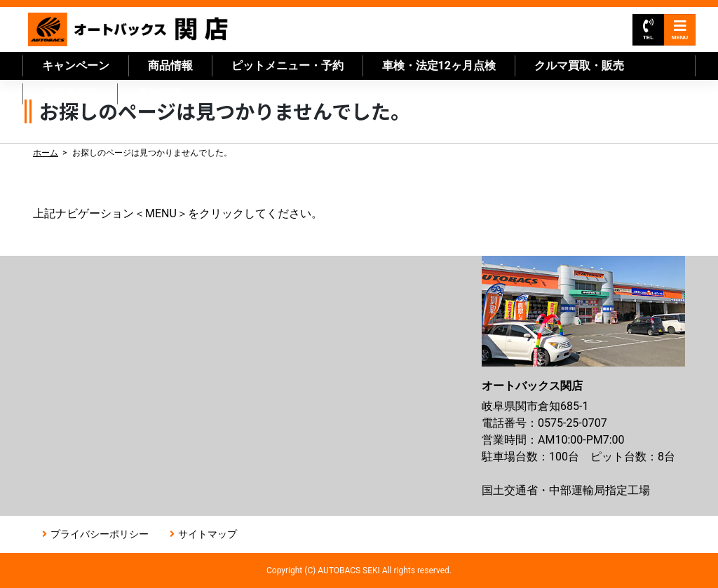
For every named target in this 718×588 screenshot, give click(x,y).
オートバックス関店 (128, 29)
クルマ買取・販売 (579, 66)
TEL (648, 30)
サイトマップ (208, 534)
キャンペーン (76, 66)
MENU (680, 30)
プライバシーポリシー (100, 534)
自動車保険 (70, 94)
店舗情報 (159, 94)
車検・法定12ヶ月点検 (439, 66)
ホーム (46, 153)
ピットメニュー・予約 (287, 66)
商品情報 (170, 66)
